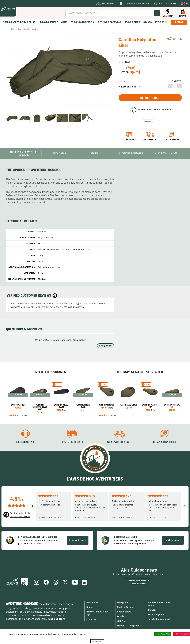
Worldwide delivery (150, 140)
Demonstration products (130, 625)
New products (124, 602)
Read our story (56, 619)
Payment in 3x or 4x (129, 140)
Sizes (121, 82)
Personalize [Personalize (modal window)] (97, 641)
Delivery (152, 610)
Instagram (36, 582)
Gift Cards (122, 621)
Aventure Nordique (22, 604)
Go (157, 13)
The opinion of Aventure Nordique (24, 153)
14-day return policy (171, 140)
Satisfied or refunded (159, 619)
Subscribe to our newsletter (139, 582)
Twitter (65, 582)
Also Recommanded (166, 153)
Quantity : (177, 81)
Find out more (78, 540)
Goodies (121, 616)
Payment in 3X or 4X (72, 442)
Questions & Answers (131, 153)
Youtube (75, 582)
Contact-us (92, 619)
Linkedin (85, 582)
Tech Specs (59, 153)
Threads (56, 582)
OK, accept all (163, 634)
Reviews (95, 153)
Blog (18, 582)
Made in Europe (125, 607)
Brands (90, 607)
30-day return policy (164, 442)
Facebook (46, 582)
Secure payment (156, 614)
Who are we (92, 602)
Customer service (26, 442)
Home (13, 29)
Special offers (124, 612)
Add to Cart (153, 98)
